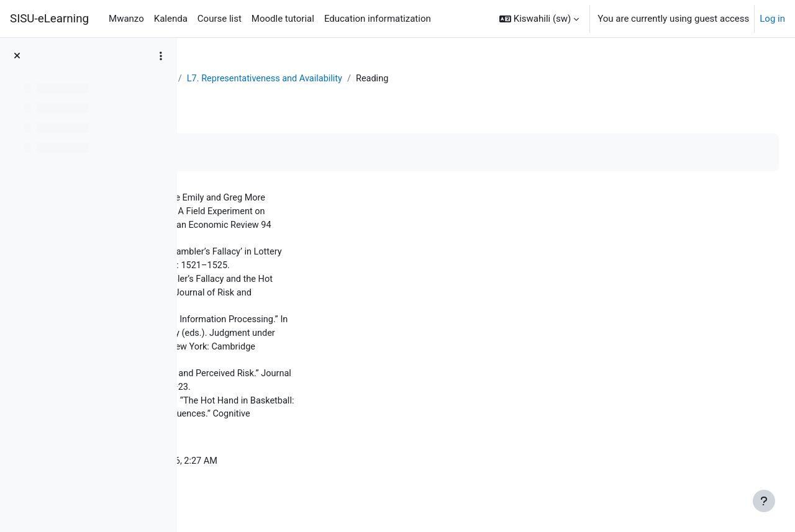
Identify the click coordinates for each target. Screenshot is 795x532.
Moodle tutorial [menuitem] (283, 19)
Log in (772, 19)
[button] (539, 19)
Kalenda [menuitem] (171, 19)
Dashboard (224, 79)
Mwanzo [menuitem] (126, 19)
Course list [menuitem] (220, 19)
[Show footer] (764, 501)
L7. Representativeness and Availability (446, 79)
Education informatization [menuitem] (378, 19)
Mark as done (241, 153)
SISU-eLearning (49, 19)
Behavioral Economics (306, 79)
